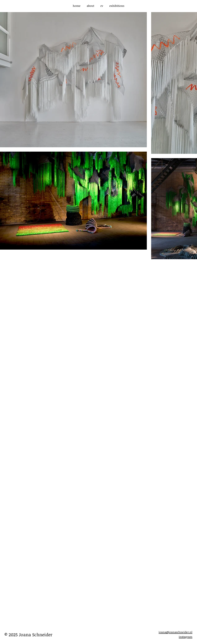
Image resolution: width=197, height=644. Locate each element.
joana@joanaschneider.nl (175, 632)
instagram (186, 637)
